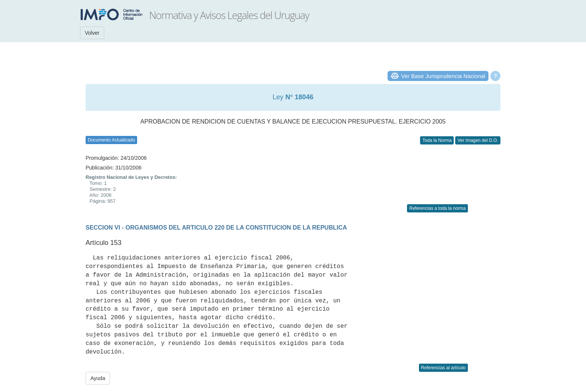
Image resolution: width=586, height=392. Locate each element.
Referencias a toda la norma (437, 208)
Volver (92, 33)
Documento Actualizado (111, 140)
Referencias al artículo (443, 368)
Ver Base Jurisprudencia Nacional (443, 76)
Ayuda (98, 378)
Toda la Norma (437, 140)
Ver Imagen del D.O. (478, 140)
